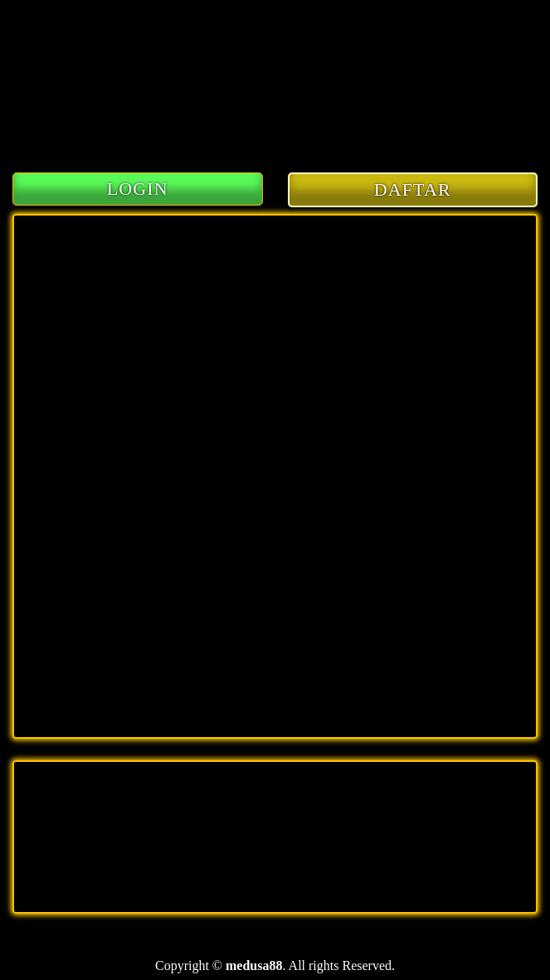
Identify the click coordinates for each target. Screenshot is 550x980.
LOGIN (138, 189)
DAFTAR (413, 189)
